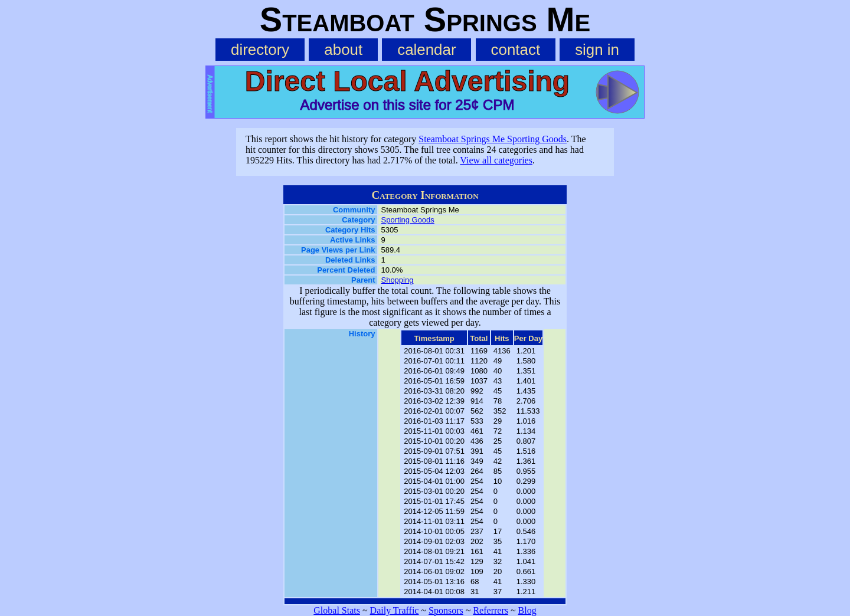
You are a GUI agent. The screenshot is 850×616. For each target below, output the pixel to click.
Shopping (397, 280)
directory (260, 50)
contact (516, 50)
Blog (527, 610)
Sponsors (446, 610)
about (343, 50)
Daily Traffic (395, 610)
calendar (426, 50)
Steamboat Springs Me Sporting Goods (493, 139)
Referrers (491, 610)
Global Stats (337, 610)
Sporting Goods (407, 220)
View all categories (496, 160)
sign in (597, 50)
